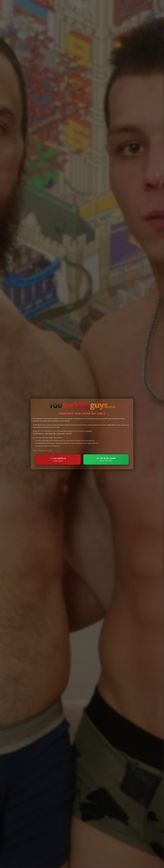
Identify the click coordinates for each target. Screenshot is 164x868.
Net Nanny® (50, 433)
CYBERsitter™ (38, 433)
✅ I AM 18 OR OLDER (106, 459)
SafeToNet (61, 433)
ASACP (69, 433)
